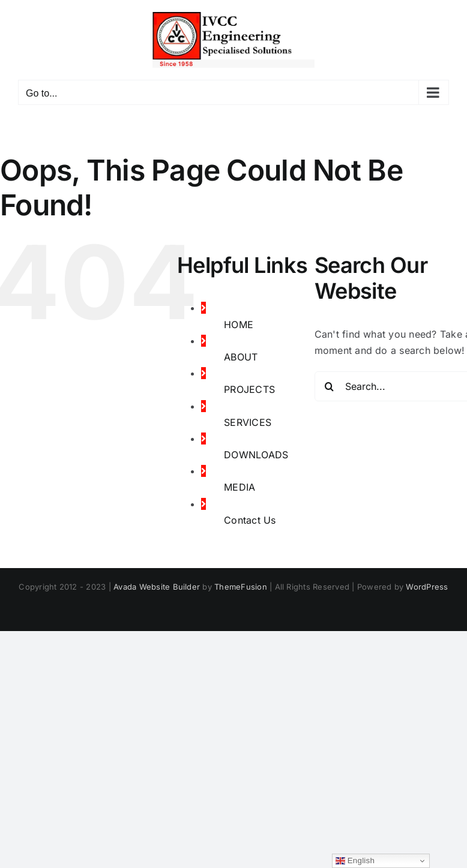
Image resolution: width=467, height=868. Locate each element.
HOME (239, 325)
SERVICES (248, 422)
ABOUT (241, 357)
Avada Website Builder (157, 587)
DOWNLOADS (256, 455)
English (355, 861)
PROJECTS (249, 389)
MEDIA (240, 487)
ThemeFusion (241, 587)
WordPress (427, 587)
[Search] (330, 386)
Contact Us (250, 520)
